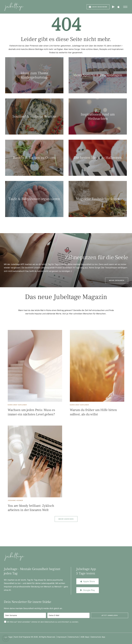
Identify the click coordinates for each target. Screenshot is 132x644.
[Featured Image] (35, 366)
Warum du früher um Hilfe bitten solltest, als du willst (93, 412)
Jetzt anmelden (110, 615)
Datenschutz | (74, 637)
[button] (98, 7)
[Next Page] (66, 519)
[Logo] (14, 7)
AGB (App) (86, 637)
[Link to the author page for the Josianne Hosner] (15, 500)
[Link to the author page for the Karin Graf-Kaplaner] (17, 405)
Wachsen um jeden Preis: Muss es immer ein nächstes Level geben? (31, 412)
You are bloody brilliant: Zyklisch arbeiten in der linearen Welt (31, 508)
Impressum (62, 637)
